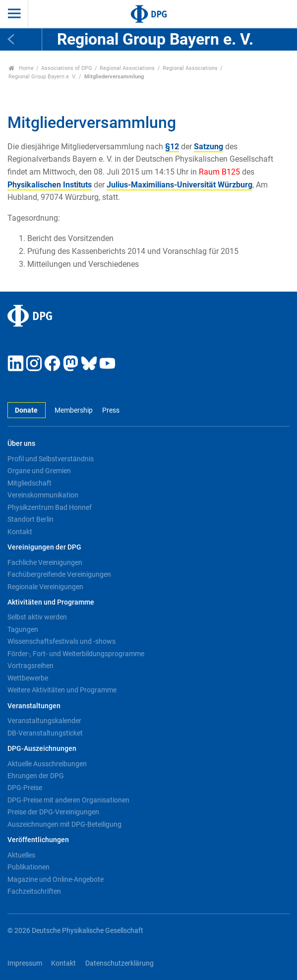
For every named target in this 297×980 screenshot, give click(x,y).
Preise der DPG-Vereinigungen (53, 812)
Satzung (208, 147)
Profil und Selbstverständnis (51, 459)
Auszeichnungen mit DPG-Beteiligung (64, 824)
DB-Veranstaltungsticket (45, 733)
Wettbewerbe (28, 678)
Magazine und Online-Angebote (56, 879)
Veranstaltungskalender (44, 721)
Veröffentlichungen (38, 840)
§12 (172, 147)
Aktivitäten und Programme (51, 602)
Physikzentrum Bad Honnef (50, 507)
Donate (26, 410)
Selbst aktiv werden (37, 617)
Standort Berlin (30, 519)
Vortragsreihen (30, 666)
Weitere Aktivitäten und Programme (62, 690)
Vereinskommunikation (43, 495)
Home (21, 68)
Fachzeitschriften (34, 891)
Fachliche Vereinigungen (45, 562)
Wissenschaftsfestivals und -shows (61, 641)
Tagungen (23, 629)
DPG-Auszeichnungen (42, 749)
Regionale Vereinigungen (45, 587)
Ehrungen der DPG (36, 776)
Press (111, 410)
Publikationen (29, 867)
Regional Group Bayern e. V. (42, 77)
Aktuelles (21, 855)
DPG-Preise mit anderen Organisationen (68, 800)
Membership (74, 410)
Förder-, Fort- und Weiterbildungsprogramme (76, 654)
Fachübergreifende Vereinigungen (59, 574)
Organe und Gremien (39, 471)
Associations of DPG (67, 68)
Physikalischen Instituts (50, 185)
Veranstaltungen (34, 706)
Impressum (25, 963)
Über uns (21, 444)
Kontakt (20, 532)
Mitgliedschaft (30, 483)
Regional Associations (127, 68)
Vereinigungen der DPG (44, 547)
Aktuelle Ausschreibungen (47, 764)
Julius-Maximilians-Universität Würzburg (179, 185)
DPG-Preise (25, 788)
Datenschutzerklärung (119, 963)
